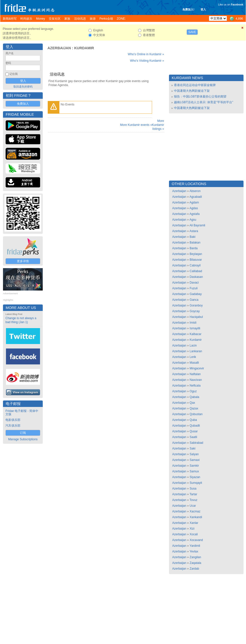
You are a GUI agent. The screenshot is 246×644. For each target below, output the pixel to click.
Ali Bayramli (197, 225)
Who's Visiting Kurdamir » (147, 61)
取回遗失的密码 (23, 87)
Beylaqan (196, 254)
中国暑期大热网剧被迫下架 (192, 91)
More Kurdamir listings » (158, 125)
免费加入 (23, 104)
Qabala (194, 397)
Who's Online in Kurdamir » (146, 54)
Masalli (194, 363)
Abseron (195, 191)
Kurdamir (84, 48)
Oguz (193, 391)
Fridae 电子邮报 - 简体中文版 (22, 413)
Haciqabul (196, 317)
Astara (194, 231)
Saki (192, 448)
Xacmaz (195, 511)
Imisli (193, 323)
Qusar (194, 431)
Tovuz (193, 500)
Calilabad (196, 271)
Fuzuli (194, 288)
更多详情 (23, 261)
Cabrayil (195, 265)
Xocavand (196, 540)
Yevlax (194, 551)
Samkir (194, 466)
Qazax (194, 408)
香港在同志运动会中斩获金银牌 (195, 85)
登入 (203, 9)
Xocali (194, 534)
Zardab (194, 569)
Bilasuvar (196, 260)
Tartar (193, 494)
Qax (192, 403)
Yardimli (195, 546)
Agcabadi (196, 197)
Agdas (194, 208)
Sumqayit (196, 483)
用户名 (10, 53)
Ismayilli (195, 328)
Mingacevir (197, 368)
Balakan (195, 243)
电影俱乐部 (13, 420)
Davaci (194, 283)
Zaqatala (195, 563)
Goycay (195, 311)
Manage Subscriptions (23, 439)
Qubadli (195, 426)
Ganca (194, 300)
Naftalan (195, 374)
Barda (194, 248)
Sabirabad (196, 443)
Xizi (192, 529)
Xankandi (196, 517)
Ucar (193, 506)
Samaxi (195, 460)
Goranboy (196, 305)
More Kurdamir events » (136, 125)
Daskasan (196, 277)
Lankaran (196, 351)
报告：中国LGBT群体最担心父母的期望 (200, 97)
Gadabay (196, 294)
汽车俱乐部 (13, 426)
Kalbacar (195, 334)
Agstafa (194, 214)
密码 (8, 63)
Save (192, 32)
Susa (193, 489)
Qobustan (196, 414)
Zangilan (195, 557)
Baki (192, 237)
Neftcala (195, 386)
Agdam (194, 202)
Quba (193, 420)
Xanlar (194, 523)
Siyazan (195, 477)
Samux (194, 471)
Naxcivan (196, 380)
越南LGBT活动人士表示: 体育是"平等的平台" (204, 102)
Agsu (193, 220)
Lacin (193, 346)
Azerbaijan (59, 48)
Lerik (193, 357)
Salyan (194, 454)
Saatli (193, 437)
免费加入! (188, 9)
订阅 (23, 433)
